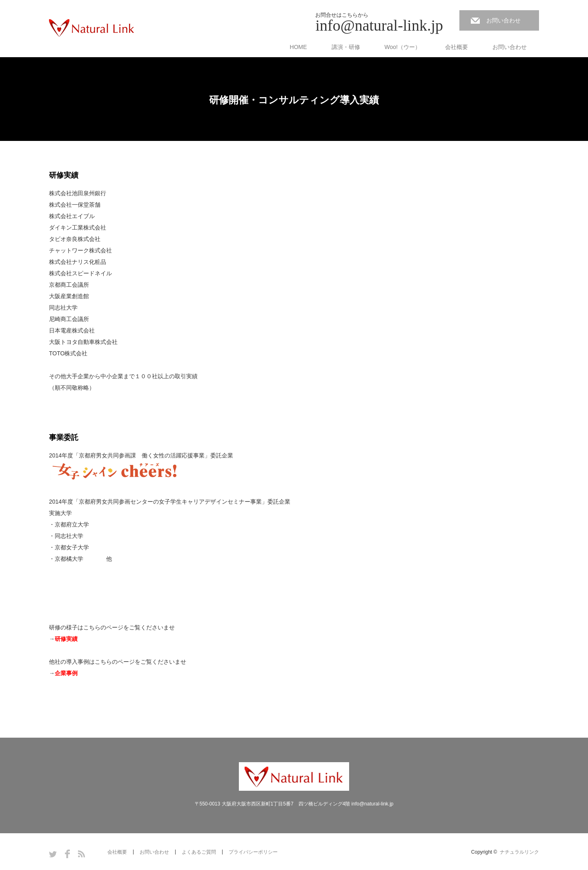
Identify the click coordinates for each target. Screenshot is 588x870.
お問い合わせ (503, 20)
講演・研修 (346, 47)
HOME (298, 47)
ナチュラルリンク (519, 852)
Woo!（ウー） (403, 47)
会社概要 (457, 47)
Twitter (53, 854)
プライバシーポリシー (253, 852)
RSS (81, 854)
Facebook (67, 854)
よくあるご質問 (199, 852)
